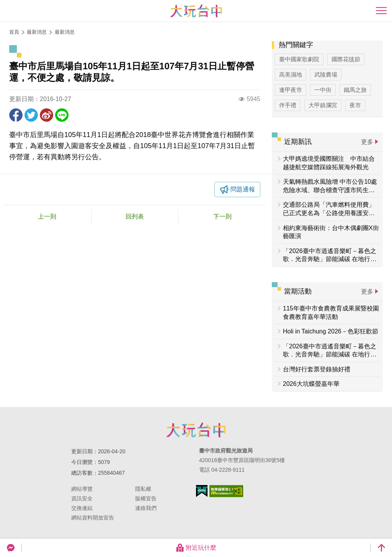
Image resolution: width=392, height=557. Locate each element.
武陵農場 (326, 74)
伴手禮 (288, 105)
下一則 (222, 216)
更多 (367, 142)
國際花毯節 (346, 59)
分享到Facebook (16, 115)
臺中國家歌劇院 (299, 59)
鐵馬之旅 (355, 90)
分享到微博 (47, 115)
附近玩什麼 (196, 548)
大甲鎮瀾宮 (323, 105)
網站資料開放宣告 (93, 518)
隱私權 (143, 489)
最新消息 (65, 32)
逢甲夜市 (291, 90)
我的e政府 (202, 491)
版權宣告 (146, 498)
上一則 (47, 216)
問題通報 (243, 189)
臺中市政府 (196, 430)
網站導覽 (82, 489)
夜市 (355, 105)
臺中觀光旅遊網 (196, 11)
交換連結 (82, 508)
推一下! (31, 115)
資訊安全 (82, 498)
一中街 (323, 90)
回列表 (135, 216)
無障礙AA (226, 491)
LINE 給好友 (62, 115)
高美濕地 (291, 74)
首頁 (14, 32)
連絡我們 (146, 508)
